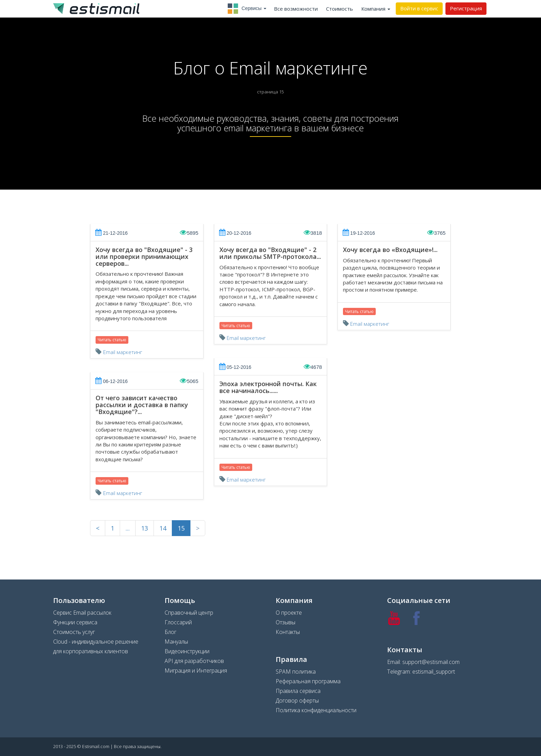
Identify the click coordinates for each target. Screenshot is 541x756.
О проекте (289, 613)
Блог (170, 632)
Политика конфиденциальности (316, 710)
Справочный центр (189, 613)
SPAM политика (296, 672)
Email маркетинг (123, 352)
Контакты (288, 632)
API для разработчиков (194, 661)
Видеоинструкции (187, 651)
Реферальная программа (308, 681)
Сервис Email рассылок (82, 613)
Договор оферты (297, 700)
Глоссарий (178, 622)
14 (163, 528)
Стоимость (340, 9)
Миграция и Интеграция (196, 671)
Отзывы (286, 622)
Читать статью (112, 340)
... (128, 528)
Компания (376, 9)
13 (145, 528)
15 (181, 528)
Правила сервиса (298, 691)
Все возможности (296, 9)
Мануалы (176, 642)
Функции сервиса (75, 622)
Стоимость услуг (74, 632)
